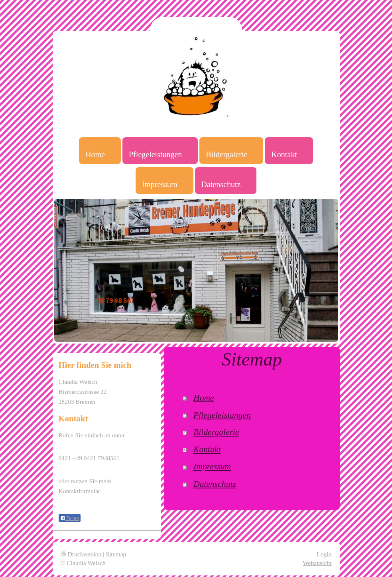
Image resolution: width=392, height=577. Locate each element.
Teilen (70, 518)
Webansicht (317, 563)
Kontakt (207, 449)
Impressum (212, 466)
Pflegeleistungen (222, 415)
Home (204, 398)
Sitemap (116, 554)
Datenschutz (215, 484)
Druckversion (81, 554)
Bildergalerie (216, 432)
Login (324, 554)
